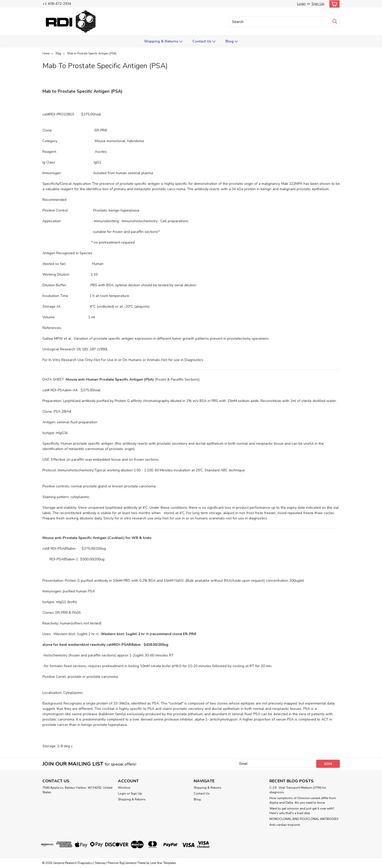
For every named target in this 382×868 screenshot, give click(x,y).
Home (46, 54)
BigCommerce (128, 863)
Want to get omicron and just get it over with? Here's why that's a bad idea (302, 811)
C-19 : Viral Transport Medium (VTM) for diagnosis (298, 790)
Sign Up (318, 4)
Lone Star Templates (163, 863)
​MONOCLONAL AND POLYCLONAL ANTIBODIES (304, 819)
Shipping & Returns (163, 42)
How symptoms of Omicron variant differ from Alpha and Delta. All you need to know (303, 800)
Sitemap (100, 863)
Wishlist (124, 788)
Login (301, 4)
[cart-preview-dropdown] (333, 4)
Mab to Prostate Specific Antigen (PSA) (92, 54)
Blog (232, 42)
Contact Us (204, 42)
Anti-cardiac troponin (285, 825)
